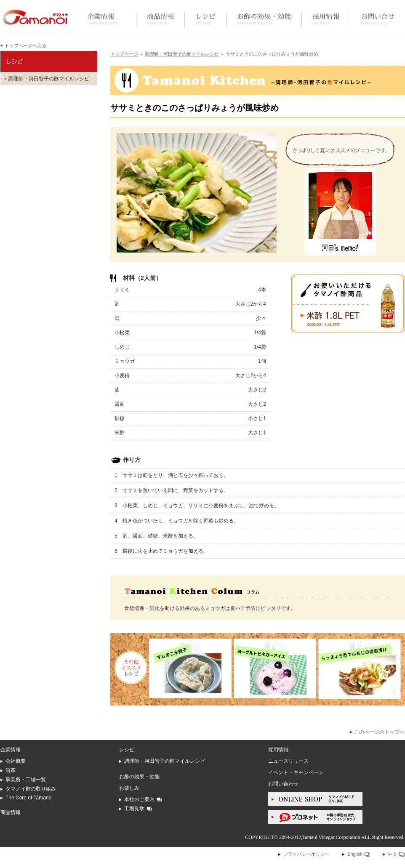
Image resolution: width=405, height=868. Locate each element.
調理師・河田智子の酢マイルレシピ (182, 54)
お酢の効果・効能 (264, 20)
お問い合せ (378, 20)
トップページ (124, 54)
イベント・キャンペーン (296, 772)
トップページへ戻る (25, 45)
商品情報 (160, 20)
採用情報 (326, 20)
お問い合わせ (283, 784)
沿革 (11, 770)
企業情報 (103, 20)
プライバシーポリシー (306, 854)
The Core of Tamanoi (29, 798)
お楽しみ (129, 788)
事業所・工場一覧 (26, 780)
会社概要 (16, 761)
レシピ (205, 20)
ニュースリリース (288, 761)
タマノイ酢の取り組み (31, 789)
